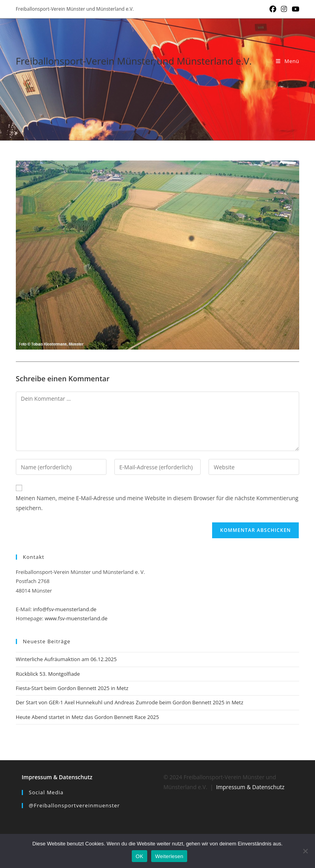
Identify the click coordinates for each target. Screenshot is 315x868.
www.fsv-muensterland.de (76, 618)
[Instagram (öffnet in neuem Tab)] (284, 9)
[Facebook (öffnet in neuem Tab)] (273, 9)
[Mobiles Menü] (287, 61)
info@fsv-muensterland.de (65, 609)
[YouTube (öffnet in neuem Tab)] (294, 9)
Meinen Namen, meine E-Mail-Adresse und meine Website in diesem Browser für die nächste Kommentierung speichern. (157, 503)
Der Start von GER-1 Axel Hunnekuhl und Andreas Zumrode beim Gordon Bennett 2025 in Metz (130, 702)
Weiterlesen (169, 856)
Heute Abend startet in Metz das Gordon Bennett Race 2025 (87, 717)
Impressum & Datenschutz (57, 777)
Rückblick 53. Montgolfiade (48, 674)
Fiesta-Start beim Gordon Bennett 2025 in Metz (72, 688)
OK (139, 856)
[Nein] (305, 851)
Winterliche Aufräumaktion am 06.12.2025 (66, 659)
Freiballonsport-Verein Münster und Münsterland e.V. (134, 61)
